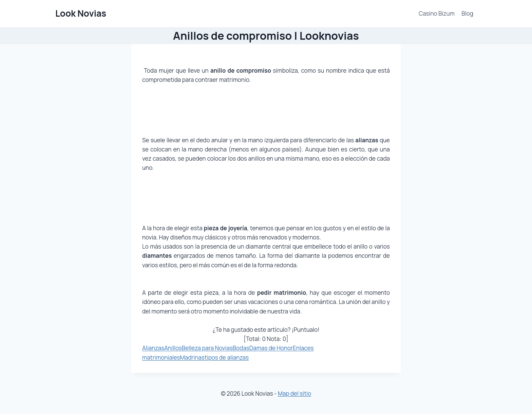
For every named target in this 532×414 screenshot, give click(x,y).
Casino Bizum (437, 13)
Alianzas (153, 348)
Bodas (241, 348)
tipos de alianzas (227, 357)
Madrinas (192, 357)
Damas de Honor (271, 348)
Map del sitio (294, 393)
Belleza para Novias (207, 348)
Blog (467, 13)
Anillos (173, 348)
